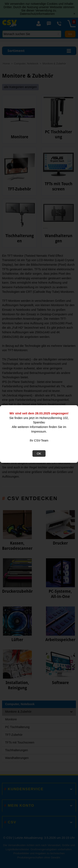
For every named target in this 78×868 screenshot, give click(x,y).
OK (39, 454)
